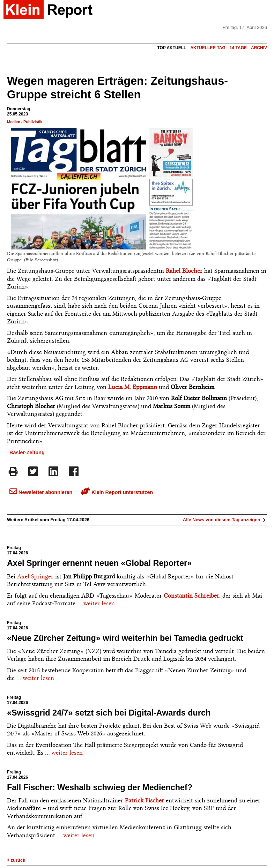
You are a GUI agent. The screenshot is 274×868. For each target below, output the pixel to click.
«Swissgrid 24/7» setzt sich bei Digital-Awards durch (109, 713)
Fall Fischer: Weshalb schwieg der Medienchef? (100, 787)
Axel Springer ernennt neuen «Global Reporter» (99, 563)
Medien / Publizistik (25, 122)
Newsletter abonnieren (41, 492)
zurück (16, 860)
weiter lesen (99, 603)
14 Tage (238, 48)
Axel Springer (35, 576)
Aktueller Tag (208, 48)
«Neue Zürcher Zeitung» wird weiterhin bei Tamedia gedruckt (125, 638)
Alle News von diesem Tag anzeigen (225, 520)
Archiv (259, 48)
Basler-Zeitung (27, 452)
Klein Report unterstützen (117, 492)
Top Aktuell (172, 48)
